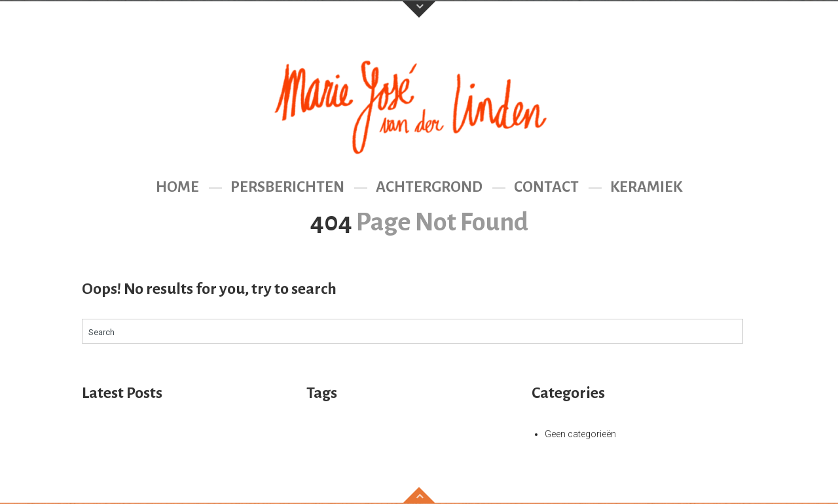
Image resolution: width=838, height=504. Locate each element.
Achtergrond (429, 187)
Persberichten (287, 187)
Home (177, 187)
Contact (546, 187)
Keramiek (646, 187)
